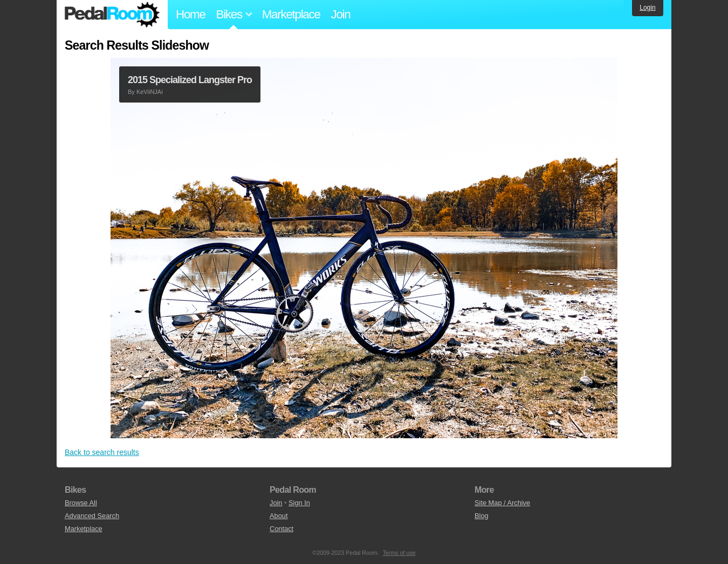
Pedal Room (112, 15)
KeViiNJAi (150, 92)
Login (647, 8)
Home (191, 14)
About (279, 516)
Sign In (299, 503)
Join (341, 14)
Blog (482, 516)
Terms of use (399, 553)
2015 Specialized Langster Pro (190, 80)
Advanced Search (92, 516)
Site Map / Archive (502, 503)
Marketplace (291, 14)
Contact (281, 529)
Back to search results (102, 452)
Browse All (81, 503)
